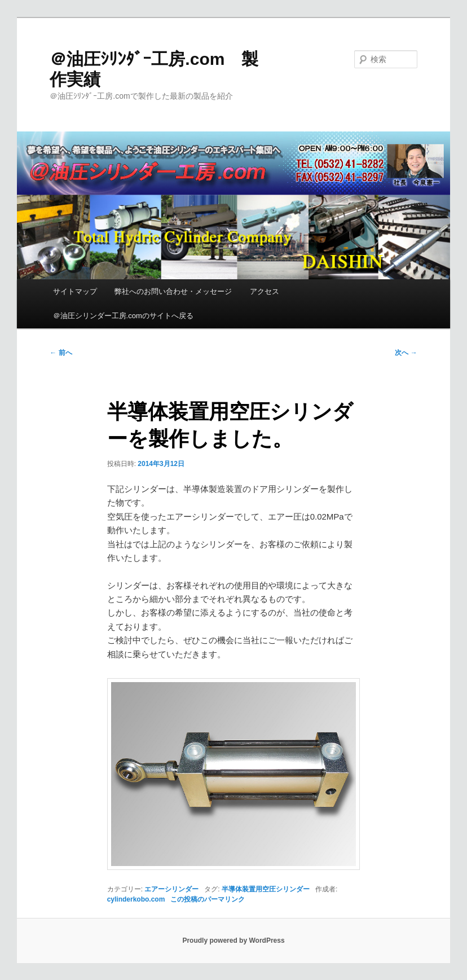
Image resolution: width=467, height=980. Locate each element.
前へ (61, 353)
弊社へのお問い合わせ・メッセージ (173, 291)
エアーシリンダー (171, 889)
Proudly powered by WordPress (233, 941)
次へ (406, 353)
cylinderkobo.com (136, 899)
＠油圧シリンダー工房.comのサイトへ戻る (123, 316)
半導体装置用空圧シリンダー (266, 889)
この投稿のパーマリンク (208, 899)
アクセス (265, 291)
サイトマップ (75, 291)
